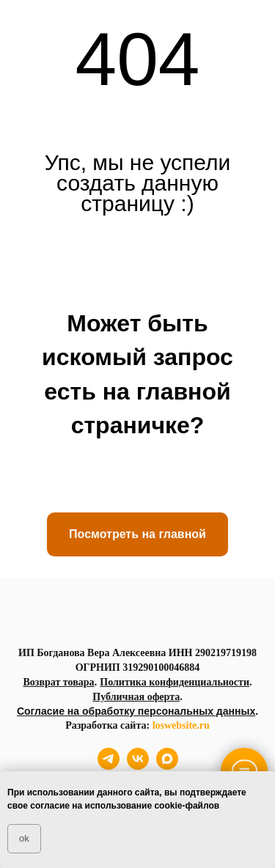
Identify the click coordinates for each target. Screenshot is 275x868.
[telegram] (109, 766)
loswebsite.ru (181, 725)
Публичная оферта (136, 697)
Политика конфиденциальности (175, 682)
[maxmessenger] (167, 766)
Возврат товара (58, 682)
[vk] (138, 766)
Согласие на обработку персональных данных (136, 711)
